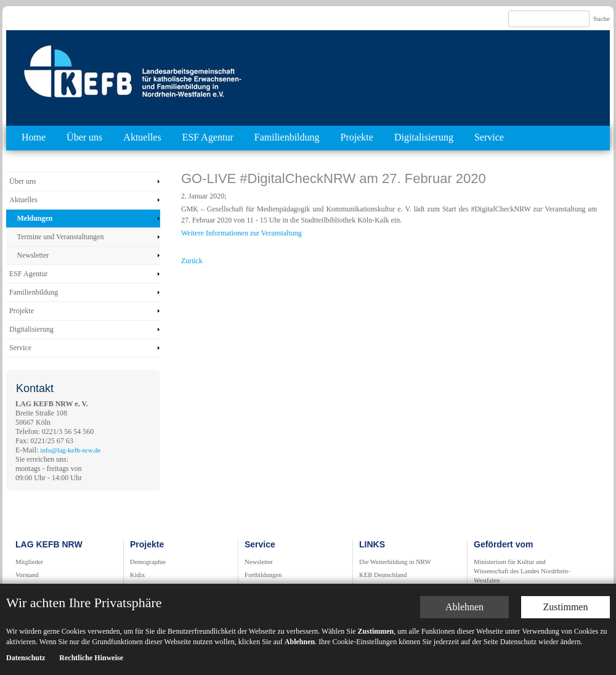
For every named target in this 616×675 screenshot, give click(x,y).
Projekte (357, 137)
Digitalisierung (424, 137)
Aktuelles (142, 137)
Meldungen (35, 218)
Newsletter (33, 255)
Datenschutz (26, 599)
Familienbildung (287, 137)
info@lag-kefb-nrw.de (70, 450)
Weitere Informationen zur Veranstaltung (241, 233)
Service (489, 137)
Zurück (192, 261)
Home (34, 137)
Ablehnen (464, 548)
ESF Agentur (208, 137)
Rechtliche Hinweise (91, 599)
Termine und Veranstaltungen (61, 237)
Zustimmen (566, 548)
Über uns (84, 137)
